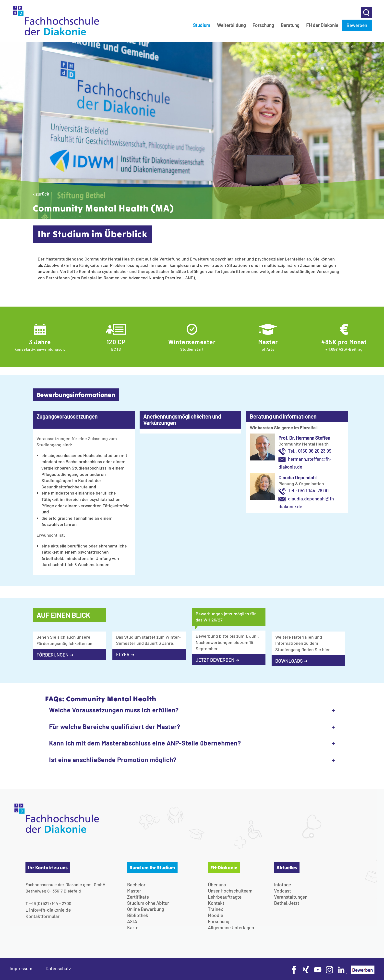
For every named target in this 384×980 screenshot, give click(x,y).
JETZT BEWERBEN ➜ (217, 660)
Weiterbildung (231, 25)
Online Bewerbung (145, 909)
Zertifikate (138, 897)
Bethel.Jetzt (287, 903)
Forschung (263, 25)
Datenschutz (58, 968)
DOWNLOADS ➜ (291, 661)
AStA (132, 921)
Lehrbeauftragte (225, 897)
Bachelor (136, 885)
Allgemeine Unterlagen (231, 927)
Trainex (216, 909)
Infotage (282, 885)
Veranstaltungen (291, 897)
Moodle (216, 915)
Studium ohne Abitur (148, 903)
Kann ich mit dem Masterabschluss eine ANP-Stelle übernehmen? (145, 743)
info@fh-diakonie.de (50, 910)
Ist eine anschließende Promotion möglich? (113, 760)
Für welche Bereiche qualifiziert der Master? (114, 726)
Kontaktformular (42, 916)
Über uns (217, 885)
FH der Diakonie (322, 25)
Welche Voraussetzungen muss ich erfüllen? (114, 710)
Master (134, 891)
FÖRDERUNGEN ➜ (55, 655)
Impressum (21, 968)
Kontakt (216, 903)
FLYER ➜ (125, 654)
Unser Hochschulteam (230, 891)
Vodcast (282, 891)
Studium (202, 25)
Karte (133, 927)
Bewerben (357, 25)
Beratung (290, 25)
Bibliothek (138, 915)
